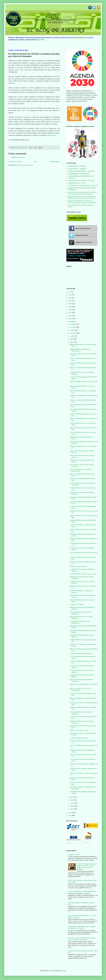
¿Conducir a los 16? (74, 855)
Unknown (20, 147)
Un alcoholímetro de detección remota (81, 654)
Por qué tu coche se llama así (78, 566)
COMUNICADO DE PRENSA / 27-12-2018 (81, 180)
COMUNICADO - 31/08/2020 (77, 169)
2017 (70, 313)
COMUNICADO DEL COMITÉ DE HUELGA (82, 891)
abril (72, 800)
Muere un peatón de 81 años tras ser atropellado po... (80, 690)
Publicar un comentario (18, 157)
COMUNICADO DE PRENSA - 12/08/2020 (81, 171)
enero (72, 809)
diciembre (73, 324)
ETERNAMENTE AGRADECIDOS (79, 174)
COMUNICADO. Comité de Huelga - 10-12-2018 (83, 186)
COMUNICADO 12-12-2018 (77, 183)
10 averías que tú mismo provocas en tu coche (83, 574)
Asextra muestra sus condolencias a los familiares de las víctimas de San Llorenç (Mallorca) (83, 193)
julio (72, 339)
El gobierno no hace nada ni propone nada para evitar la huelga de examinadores (82, 939)
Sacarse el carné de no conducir (79, 730)
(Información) (51, 135)
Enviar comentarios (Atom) (25, 165)
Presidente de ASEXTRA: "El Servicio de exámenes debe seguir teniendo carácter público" (82, 202)
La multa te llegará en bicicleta (79, 738)
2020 (70, 304)
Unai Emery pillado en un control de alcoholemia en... (81, 470)
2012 (70, 816)
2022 (70, 298)
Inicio (36, 162)
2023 (70, 295)
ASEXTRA (41, 40)
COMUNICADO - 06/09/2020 (77, 166)
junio (72, 342)
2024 (70, 292)
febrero (72, 806)
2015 (70, 319)
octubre (72, 330)
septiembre (74, 333)
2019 (70, 307)
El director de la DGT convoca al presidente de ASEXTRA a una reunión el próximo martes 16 (82, 197)
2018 (70, 310)
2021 (70, 301)
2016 (70, 316)
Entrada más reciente (15, 162)
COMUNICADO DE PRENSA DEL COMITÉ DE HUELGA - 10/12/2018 (82, 928)
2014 (70, 322)
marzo (72, 803)
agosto (72, 336)
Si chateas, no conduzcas (77, 604)
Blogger (64, 971)
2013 (70, 813)
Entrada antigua (55, 162)
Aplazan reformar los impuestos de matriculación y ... (80, 350)
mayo (72, 797)
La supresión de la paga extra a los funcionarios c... (80, 622)
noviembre (73, 327)
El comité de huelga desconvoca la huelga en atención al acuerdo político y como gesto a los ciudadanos (87, 867)
